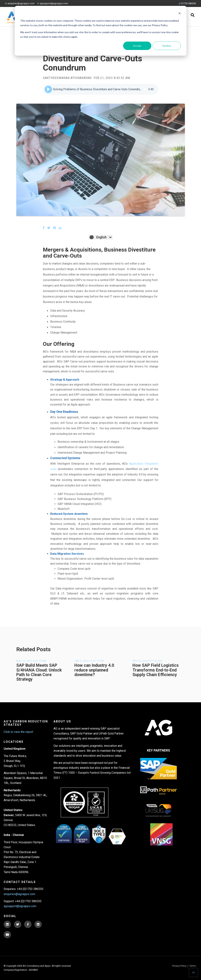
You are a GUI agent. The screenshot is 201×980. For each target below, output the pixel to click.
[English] (101, 237)
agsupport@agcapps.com (53, 3)
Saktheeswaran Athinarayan (67, 78)
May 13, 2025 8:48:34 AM (31, 661)
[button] (48, 89)
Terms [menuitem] (193, 966)
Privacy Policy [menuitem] (179, 966)
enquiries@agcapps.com (20, 3)
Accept (137, 46)
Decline (167, 46)
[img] (145, 89)
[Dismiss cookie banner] (180, 14)
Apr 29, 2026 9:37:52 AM (147, 661)
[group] (101, 89)
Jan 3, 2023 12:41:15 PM (89, 661)
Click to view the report (18, 732)
